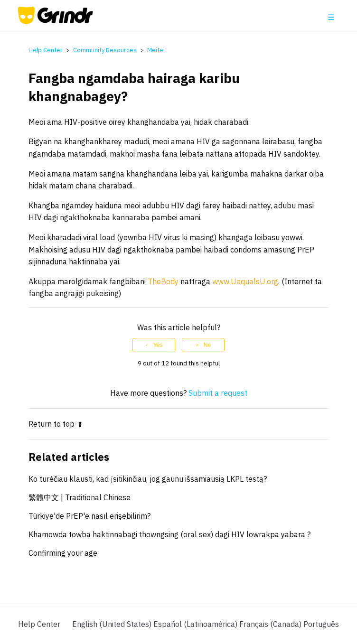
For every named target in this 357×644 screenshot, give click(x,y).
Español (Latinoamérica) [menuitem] (196, 624)
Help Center (46, 50)
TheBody (163, 281)
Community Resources (105, 50)
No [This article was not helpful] (207, 345)
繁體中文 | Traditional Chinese (80, 497)
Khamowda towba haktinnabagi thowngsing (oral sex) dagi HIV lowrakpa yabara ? (169, 534)
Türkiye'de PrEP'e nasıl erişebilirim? (89, 516)
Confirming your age (63, 553)
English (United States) (113, 624)
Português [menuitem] (321, 624)
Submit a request (218, 393)
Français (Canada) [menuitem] (271, 624)
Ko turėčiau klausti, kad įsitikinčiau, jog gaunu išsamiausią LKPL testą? (148, 479)
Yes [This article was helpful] (158, 345)
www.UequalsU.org (245, 281)
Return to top (56, 424)
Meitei (156, 50)
